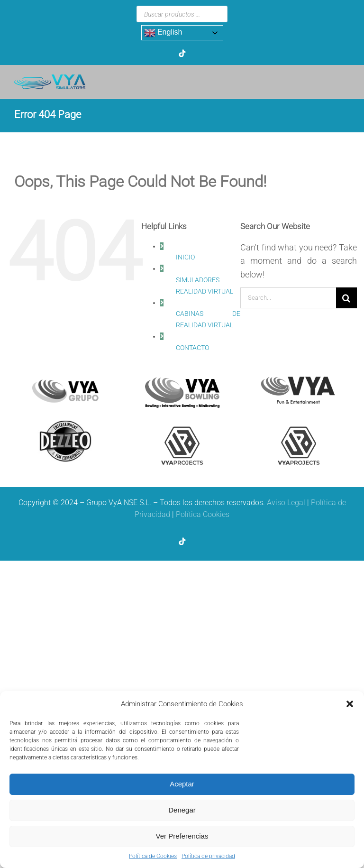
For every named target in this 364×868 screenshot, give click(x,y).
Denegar (182, 810)
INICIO (185, 257)
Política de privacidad (208, 856)
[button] (350, 704)
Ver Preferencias (182, 836)
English (163, 33)
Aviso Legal (286, 503)
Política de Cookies (153, 856)
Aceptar (182, 784)
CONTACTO (192, 348)
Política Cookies (203, 514)
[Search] (346, 298)
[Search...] (288, 298)
